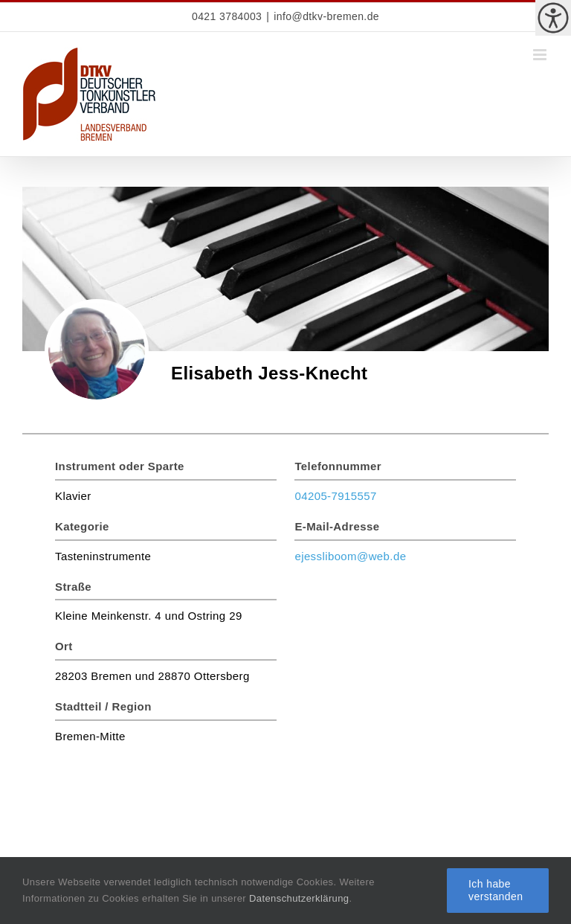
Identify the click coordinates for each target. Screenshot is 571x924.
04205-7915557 (335, 496)
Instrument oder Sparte (120, 466)
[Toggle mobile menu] (541, 55)
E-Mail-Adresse (337, 526)
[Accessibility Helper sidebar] (553, 18)
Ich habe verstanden (496, 890)
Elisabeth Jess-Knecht (270, 373)
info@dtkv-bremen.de (326, 16)
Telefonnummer (338, 466)
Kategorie (82, 526)
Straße (73, 587)
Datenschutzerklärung (299, 898)
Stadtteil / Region (103, 706)
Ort (64, 646)
